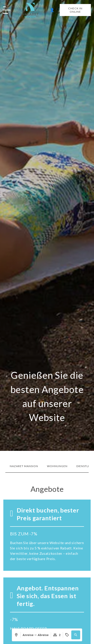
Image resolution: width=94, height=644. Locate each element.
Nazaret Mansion (24, 466)
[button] (76, 635)
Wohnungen (57, 466)
